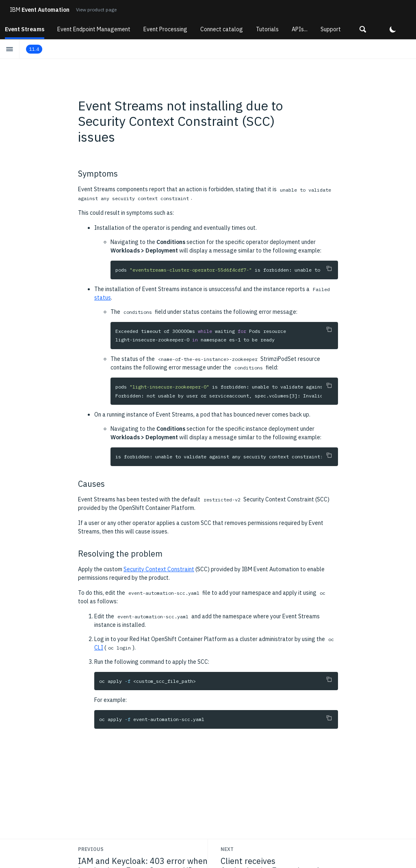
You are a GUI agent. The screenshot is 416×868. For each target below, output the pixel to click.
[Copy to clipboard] (329, 268)
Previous (91, 849)
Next (227, 849)
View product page (96, 10)
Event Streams (25, 29)
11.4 (34, 49)
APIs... (300, 29)
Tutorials (267, 29)
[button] (363, 29)
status (103, 298)
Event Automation (40, 10)
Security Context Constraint (159, 569)
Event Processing (165, 29)
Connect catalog (222, 29)
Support (331, 29)
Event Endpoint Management (94, 29)
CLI (99, 648)
